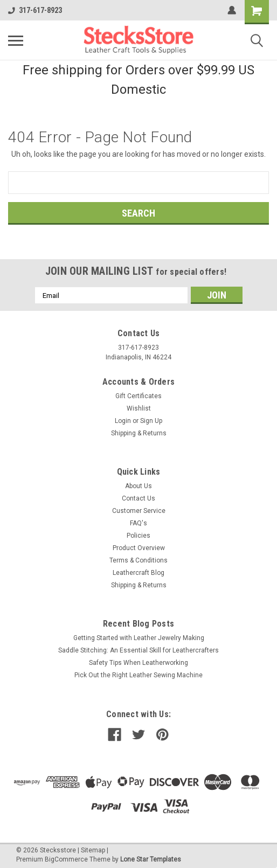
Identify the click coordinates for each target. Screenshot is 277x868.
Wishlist (139, 408)
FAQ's (138, 523)
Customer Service (139, 511)
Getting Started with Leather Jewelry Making (139, 638)
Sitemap (93, 850)
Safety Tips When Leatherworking (138, 663)
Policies (138, 536)
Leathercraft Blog (138, 573)
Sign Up (151, 421)
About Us (138, 486)
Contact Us (138, 498)
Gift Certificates (138, 396)
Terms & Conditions (138, 560)
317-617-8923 (35, 10)
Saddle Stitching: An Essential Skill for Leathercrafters (138, 650)
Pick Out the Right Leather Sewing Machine (138, 675)
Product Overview (139, 548)
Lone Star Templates (151, 859)
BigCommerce (66, 859)
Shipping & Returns (139, 433)
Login (123, 421)
